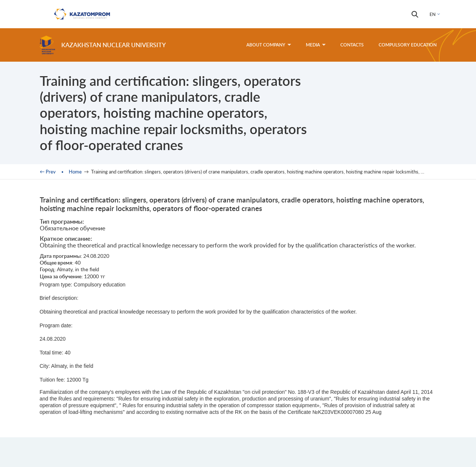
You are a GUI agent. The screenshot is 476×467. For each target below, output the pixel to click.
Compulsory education (408, 45)
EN (433, 14)
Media (316, 45)
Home (75, 172)
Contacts (352, 45)
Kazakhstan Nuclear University (114, 45)
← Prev (48, 172)
